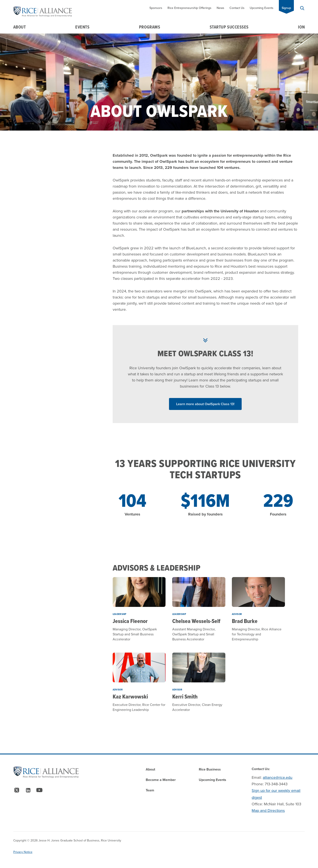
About (20, 27)
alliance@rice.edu (278, 777)
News (220, 8)
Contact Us (237, 8)
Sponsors (156, 8)
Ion (301, 27)
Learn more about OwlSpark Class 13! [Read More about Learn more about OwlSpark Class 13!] (205, 404)
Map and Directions (268, 811)
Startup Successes (229, 27)
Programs (150, 27)
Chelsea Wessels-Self (196, 621)
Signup (286, 8)
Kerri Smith (185, 697)
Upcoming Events (262, 8)
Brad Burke (245, 621)
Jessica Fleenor (130, 621)
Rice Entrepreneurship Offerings (189, 8)
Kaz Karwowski (130, 697)
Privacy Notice (23, 852)
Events (82, 27)
